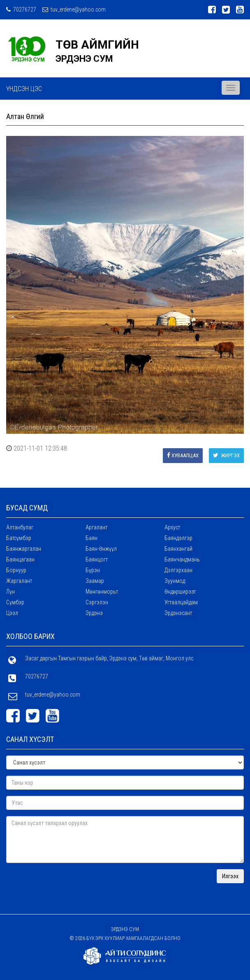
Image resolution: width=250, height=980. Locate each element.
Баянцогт (97, 559)
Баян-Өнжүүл (101, 549)
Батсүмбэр (19, 538)
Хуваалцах (183, 455)
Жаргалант (19, 581)
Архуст (172, 527)
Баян (91, 538)
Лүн (10, 592)
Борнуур (16, 570)
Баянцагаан (20, 559)
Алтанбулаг (20, 527)
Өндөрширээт (180, 592)
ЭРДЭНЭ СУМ (84, 59)
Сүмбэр (15, 602)
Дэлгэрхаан (178, 570)
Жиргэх (226, 455)
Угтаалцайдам (181, 602)
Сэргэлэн (97, 602)
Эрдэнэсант (178, 613)
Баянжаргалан (24, 549)
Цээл (12, 613)
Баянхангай (178, 549)
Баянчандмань (182, 559)
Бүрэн (93, 570)
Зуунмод (175, 581)
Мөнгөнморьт (102, 592)
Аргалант (96, 527)
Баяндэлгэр (178, 538)
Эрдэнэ (94, 613)
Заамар (95, 581)
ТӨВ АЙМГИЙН (97, 45)
